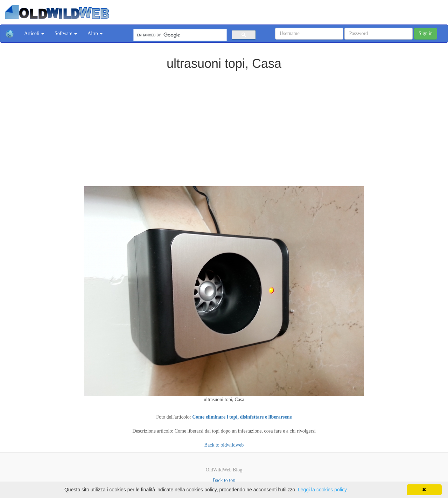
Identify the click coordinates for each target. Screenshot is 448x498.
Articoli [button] (34, 33)
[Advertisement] (224, 123)
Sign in (426, 33)
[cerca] (179, 35)
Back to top (224, 480)
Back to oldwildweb (224, 445)
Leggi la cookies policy (322, 490)
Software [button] (66, 33)
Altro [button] (95, 33)
